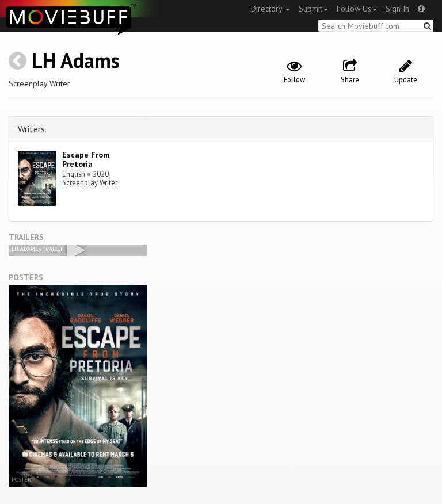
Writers (31, 129)
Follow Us (357, 9)
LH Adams (76, 60)
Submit (313, 9)
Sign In (397, 9)
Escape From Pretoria (86, 160)
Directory (270, 9)
